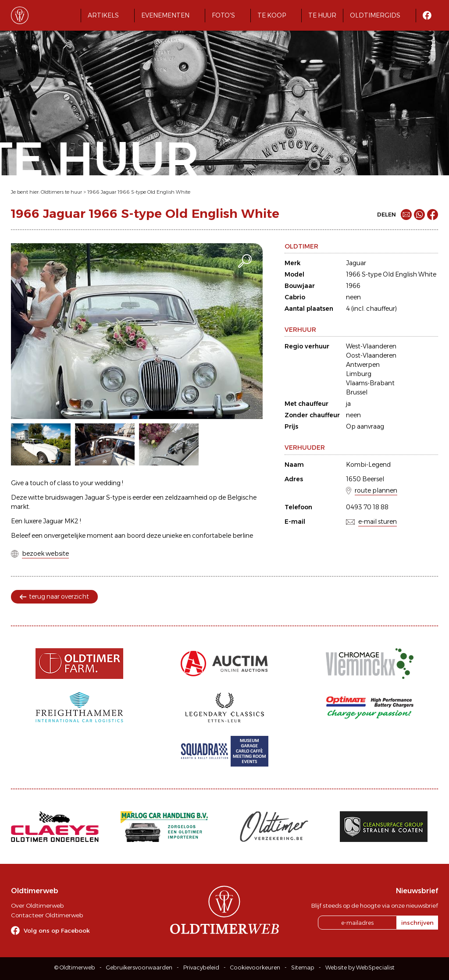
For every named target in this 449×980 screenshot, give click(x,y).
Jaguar (356, 263)
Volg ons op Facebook (57, 930)
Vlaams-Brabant (370, 383)
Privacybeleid (201, 968)
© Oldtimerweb (75, 968)
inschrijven (417, 923)
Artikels (103, 15)
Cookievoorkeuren (255, 968)
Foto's (223, 15)
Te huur (322, 15)
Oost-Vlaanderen (371, 355)
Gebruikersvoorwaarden (139, 968)
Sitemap (303, 968)
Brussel (357, 392)
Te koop (272, 15)
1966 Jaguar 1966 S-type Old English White (139, 192)
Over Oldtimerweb (37, 905)
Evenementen (165, 15)
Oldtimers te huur (61, 192)
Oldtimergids (375, 15)
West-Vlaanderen (371, 346)
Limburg (359, 374)
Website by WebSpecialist (360, 968)
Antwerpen (363, 365)
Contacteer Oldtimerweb (47, 915)
